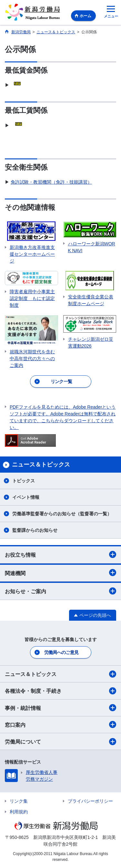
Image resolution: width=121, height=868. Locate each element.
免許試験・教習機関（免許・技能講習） (51, 182)
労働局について (60, 742)
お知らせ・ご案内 (60, 591)
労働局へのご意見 (61, 652)
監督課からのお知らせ (35, 530)
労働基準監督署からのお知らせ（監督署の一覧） (62, 514)
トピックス (24, 481)
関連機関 (60, 573)
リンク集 (19, 801)
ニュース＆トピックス (60, 674)
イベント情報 (26, 497)
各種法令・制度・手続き (60, 691)
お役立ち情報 (60, 554)
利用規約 (19, 812)
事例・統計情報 (60, 708)
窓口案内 (60, 724)
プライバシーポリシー (90, 801)
